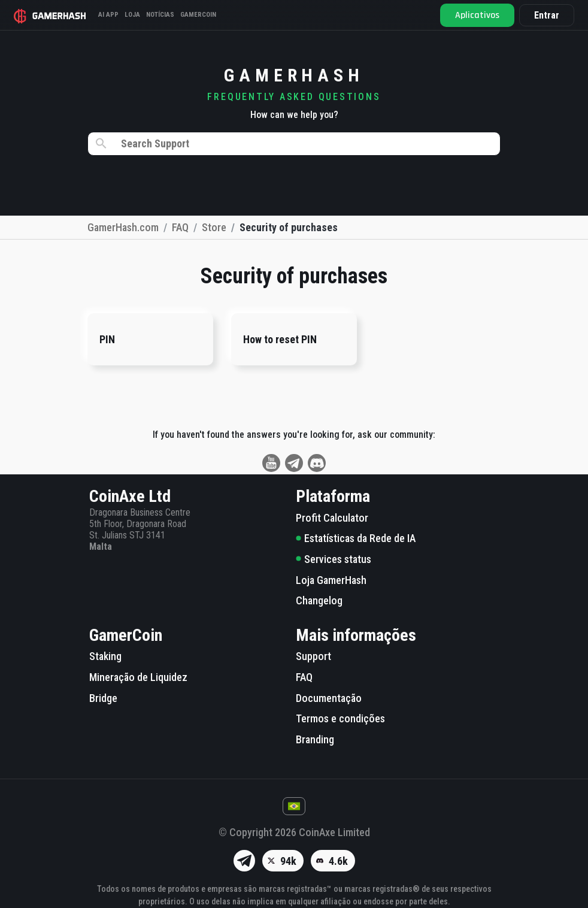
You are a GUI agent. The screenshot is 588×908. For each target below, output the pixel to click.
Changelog (319, 600)
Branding (315, 739)
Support (313, 656)
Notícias (161, 15)
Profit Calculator (332, 518)
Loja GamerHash (331, 580)
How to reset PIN (280, 339)
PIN (107, 339)
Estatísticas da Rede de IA (356, 538)
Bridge (103, 698)
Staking (105, 656)
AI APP (109, 15)
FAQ (304, 677)
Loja (133, 15)
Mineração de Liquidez (138, 677)
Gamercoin (199, 15)
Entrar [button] (546, 15)
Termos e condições (340, 718)
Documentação (329, 698)
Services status (334, 559)
